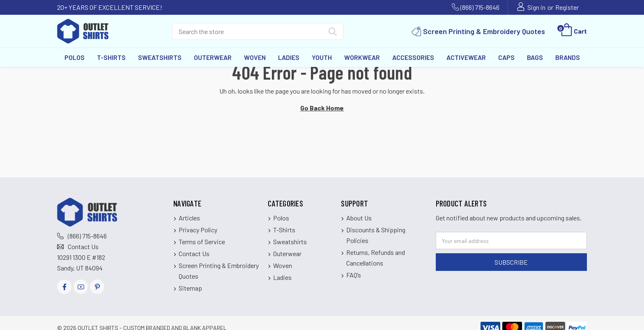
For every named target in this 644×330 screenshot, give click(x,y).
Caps (506, 57)
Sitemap (190, 288)
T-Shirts (111, 57)
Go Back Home (322, 108)
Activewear (466, 57)
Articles (189, 218)
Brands (568, 57)
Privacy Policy (198, 230)
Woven (255, 57)
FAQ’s (354, 275)
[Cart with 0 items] (573, 31)
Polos (75, 57)
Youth (322, 57)
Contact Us (83, 246)
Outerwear (213, 57)
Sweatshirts (160, 57)
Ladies (289, 57)
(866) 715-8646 (480, 7)
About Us (359, 218)
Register (567, 7)
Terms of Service (202, 242)
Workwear (362, 57)
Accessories (413, 57)
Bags (535, 57)
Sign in (536, 7)
